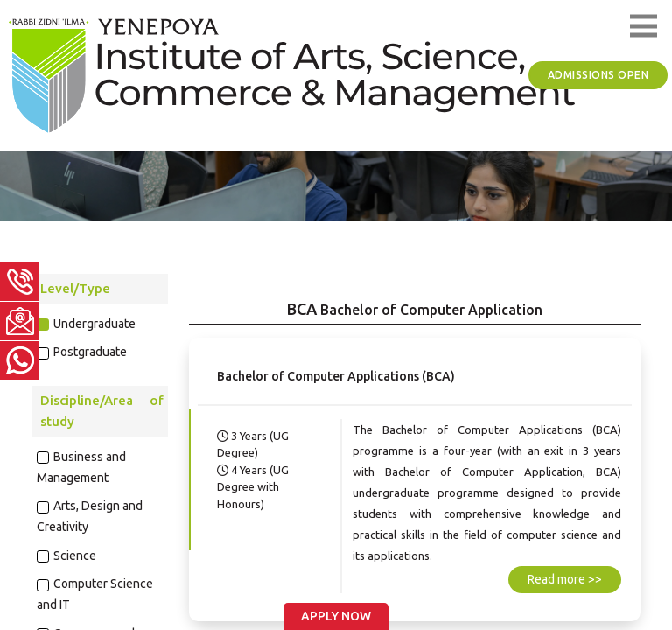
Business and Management (82, 467)
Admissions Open (598, 75)
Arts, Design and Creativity (90, 516)
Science (75, 556)
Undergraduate (94, 324)
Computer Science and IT (95, 594)
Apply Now (336, 616)
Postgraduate (90, 352)
